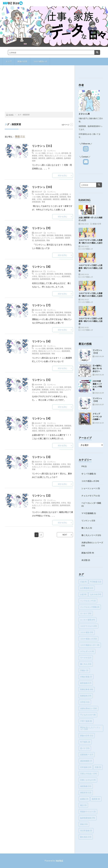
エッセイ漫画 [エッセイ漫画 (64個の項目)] (88, 620)
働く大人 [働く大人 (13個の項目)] (86, 664)
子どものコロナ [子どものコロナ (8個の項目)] (88, 715)
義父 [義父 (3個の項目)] (83, 805)
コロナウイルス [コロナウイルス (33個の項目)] (88, 626)
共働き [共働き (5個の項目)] (84, 670)
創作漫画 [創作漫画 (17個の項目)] (86, 683)
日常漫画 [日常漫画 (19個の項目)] (86, 767)
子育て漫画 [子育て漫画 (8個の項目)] (86, 721)
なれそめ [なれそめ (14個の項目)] (96, 594)
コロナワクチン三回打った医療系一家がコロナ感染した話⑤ (90, 268)
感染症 (35, 431)
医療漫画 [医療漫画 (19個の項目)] (86, 696)
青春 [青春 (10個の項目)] (84, 824)
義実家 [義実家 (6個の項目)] (96, 799)
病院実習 (42, 158)
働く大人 (85, 528)
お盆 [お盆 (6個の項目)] (83, 594)
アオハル (39, 503)
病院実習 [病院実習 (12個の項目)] (86, 793)
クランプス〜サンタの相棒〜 (97, 416)
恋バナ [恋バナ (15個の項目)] (85, 748)
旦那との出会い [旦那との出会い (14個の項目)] (88, 774)
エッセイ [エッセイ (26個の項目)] (86, 613)
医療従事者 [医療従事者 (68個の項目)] (87, 689)
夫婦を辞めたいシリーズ (92, 542)
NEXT (65, 535)
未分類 (84, 560)
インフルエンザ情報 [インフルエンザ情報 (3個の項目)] (90, 607)
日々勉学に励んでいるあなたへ (97, 368)
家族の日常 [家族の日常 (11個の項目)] (87, 736)
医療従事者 (54, 197)
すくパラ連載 (87, 474)
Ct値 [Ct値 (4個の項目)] (83, 582)
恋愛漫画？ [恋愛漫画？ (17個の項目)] (87, 755)
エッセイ (48, 387)
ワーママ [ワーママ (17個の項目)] (86, 658)
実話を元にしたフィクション (56, 156)
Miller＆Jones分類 (52, 194)
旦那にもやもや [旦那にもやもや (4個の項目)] (88, 780)
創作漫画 (65, 153)
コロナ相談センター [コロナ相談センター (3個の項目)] (90, 645)
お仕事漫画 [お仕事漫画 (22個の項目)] (87, 588)
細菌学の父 (51, 158)
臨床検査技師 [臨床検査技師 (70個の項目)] (88, 818)
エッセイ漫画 (40, 153)
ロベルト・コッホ (53, 153)
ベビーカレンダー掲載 (91, 503)
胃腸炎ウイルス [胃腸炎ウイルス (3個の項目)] (88, 812)
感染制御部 (47, 199)
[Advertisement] (39, 89)
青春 (43, 202)
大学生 (41, 156)
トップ (9, 61)
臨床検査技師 (40, 240)
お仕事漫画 (64, 194)
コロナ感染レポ (40, 61)
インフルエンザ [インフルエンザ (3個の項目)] (88, 601)
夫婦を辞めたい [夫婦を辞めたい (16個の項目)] (88, 708)
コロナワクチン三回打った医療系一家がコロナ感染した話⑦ (90, 321)
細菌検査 (59, 158)
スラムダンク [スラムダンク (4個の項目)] (87, 651)
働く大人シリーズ (89, 535)
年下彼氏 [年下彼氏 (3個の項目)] (85, 742)
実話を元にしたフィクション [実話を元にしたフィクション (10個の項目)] (90, 728)
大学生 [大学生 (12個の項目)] (85, 702)
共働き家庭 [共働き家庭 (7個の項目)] (86, 677)
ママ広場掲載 (87, 513)
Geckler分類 (40, 194)
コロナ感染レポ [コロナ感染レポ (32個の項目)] (88, 639)
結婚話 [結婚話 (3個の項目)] (84, 799)
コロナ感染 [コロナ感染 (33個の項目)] (87, 632)
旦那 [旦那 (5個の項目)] (98, 767)
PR (83, 466)
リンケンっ (51, 150)
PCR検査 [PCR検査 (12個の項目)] (96, 582)
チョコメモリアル (89, 496)
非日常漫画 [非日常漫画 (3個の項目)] (86, 831)
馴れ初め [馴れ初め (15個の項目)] (86, 837)
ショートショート (89, 488)
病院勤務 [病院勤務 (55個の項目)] (86, 786)
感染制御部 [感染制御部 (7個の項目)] (86, 761)
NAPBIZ (60, 861)
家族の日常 (22, 61)
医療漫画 (63, 197)
